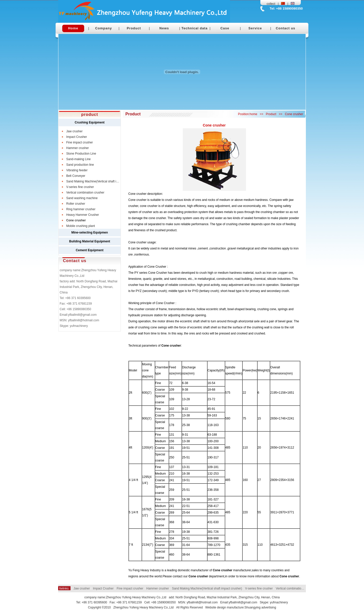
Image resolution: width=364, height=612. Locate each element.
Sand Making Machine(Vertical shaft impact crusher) (207, 588)
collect (271, 4)
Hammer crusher (158, 588)
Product (134, 28)
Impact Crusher (103, 588)
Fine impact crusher (130, 588)
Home (73, 28)
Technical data (195, 28)
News (164, 28)
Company (103, 28)
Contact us (286, 28)
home (254, 114)
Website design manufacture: (225, 607)
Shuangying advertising (260, 607)
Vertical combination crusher (295, 588)
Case (225, 28)
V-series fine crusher (259, 588)
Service (255, 28)
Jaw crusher (82, 588)
